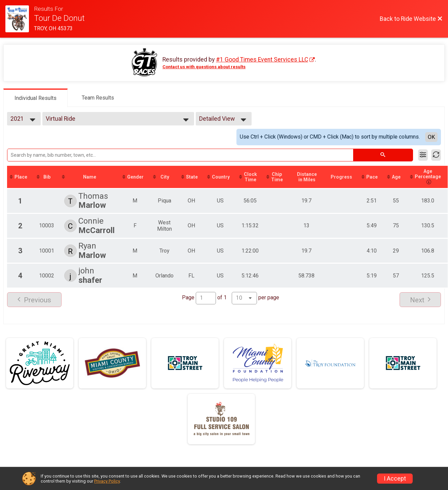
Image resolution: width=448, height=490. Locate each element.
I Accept (395, 479)
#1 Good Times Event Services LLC (262, 60)
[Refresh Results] (436, 155)
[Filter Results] (423, 155)
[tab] (35, 98)
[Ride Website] (20, 19)
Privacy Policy (107, 481)
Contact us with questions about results (204, 67)
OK (431, 137)
